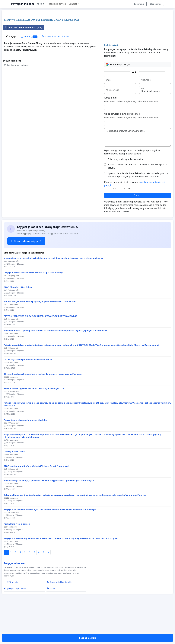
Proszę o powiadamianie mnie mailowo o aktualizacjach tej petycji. (137, 204)
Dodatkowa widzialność (56, 75)
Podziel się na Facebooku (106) (23, 66)
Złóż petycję (156, 4)
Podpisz (138, 233)
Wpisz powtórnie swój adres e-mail (122, 152)
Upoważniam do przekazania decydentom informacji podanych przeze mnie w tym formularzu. (138, 213)
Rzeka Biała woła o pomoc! (17, 562)
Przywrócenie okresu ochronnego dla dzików (26, 458)
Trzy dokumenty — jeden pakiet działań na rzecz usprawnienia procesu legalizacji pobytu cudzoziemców (56, 369)
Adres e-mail (111, 136)
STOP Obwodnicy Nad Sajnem (19, 325)
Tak (115, 227)
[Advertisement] (85, 33)
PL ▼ (41, 4)
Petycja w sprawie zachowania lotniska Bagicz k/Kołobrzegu (34, 311)
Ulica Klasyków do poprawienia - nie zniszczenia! (28, 398)
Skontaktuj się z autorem (17, 103)
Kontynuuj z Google (118, 103)
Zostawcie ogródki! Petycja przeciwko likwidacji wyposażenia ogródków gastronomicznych (49, 519)
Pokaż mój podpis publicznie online (126, 197)
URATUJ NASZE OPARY (15, 490)
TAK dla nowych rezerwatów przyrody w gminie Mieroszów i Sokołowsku (40, 340)
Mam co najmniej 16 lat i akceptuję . (134, 222)
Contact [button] (73, 4)
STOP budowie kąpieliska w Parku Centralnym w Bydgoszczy (34, 427)
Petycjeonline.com (22, 4)
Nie (129, 227)
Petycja (11, 75)
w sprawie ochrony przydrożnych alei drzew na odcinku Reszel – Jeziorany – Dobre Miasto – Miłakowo (54, 296)
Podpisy (29, 75)
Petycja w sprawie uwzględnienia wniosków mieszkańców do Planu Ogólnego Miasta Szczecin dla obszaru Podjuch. (61, 577)
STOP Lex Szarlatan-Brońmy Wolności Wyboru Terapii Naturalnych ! (37, 504)
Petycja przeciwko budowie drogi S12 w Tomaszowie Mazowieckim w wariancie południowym (50, 548)
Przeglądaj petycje (57, 4)
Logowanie (139, 4)
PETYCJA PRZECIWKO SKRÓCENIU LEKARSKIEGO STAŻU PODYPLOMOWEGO (41, 354)
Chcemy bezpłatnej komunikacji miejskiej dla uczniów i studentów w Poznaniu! (43, 412)
